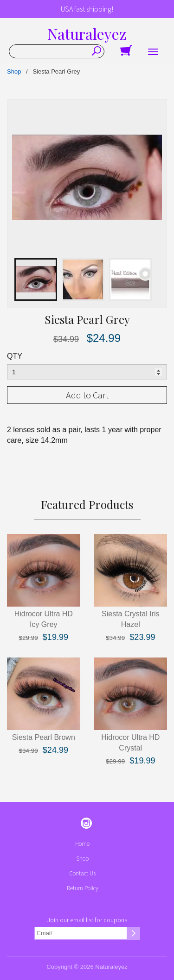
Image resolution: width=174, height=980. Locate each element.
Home (82, 844)
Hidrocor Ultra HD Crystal (130, 743)
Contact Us (82, 873)
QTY (15, 356)
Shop (14, 71)
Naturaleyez (87, 34)
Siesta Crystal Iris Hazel (130, 619)
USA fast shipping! (87, 9)
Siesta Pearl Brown (44, 737)
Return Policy (83, 888)
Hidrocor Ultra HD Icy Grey (44, 619)
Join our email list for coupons (87, 920)
